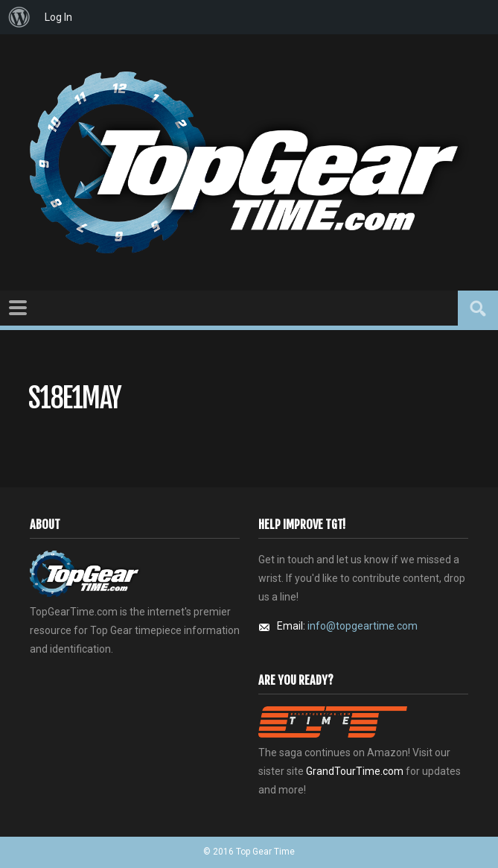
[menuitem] (19, 17)
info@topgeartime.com (363, 626)
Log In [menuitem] (58, 17)
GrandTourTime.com (355, 771)
